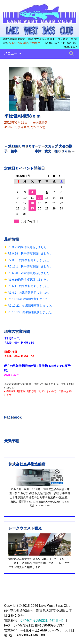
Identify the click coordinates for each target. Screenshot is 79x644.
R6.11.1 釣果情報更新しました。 (30, 266)
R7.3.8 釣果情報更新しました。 (29, 260)
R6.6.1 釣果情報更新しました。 (29, 286)
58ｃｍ (12, 127)
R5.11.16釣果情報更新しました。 (29, 299)
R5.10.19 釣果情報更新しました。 (31, 312)
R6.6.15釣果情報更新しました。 (29, 280)
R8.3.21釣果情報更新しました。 (29, 247)
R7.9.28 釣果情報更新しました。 (30, 253)
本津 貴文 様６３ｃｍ (55, 151)
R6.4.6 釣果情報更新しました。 (29, 293)
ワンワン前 (38, 127)
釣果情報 (42, 123)
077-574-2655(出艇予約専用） (25, 43)
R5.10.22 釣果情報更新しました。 (31, 306)
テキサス (24, 127)
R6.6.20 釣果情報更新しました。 (30, 273)
